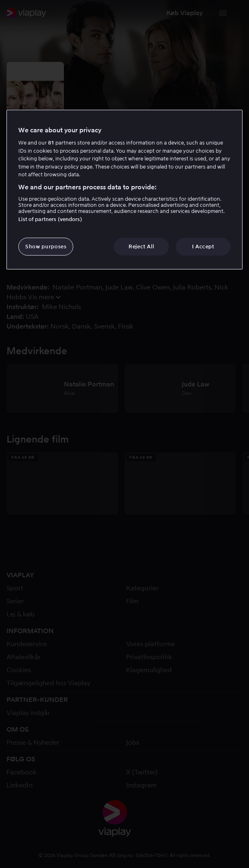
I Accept (203, 247)
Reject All (141, 247)
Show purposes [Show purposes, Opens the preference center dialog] (46, 247)
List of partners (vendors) (50, 219)
